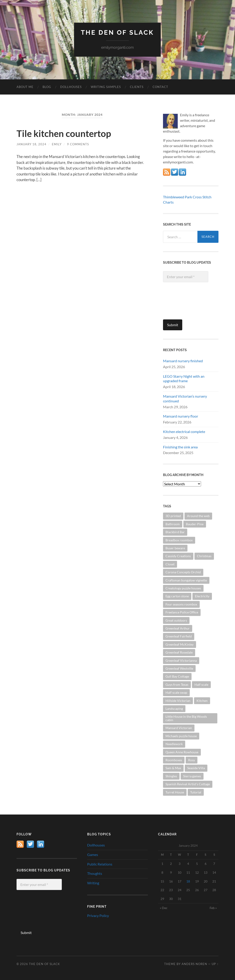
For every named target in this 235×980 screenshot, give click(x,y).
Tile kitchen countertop (64, 134)
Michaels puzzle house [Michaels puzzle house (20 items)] (181, 736)
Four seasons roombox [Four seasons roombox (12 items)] (181, 604)
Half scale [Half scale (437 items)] (201, 685)
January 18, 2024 (31, 144)
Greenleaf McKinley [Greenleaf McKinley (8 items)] (180, 644)
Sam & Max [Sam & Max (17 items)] (173, 768)
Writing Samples (106, 87)
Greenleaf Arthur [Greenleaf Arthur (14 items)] (178, 628)
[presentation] (182, 303)
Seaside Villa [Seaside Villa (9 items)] (196, 768)
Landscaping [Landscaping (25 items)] (174, 709)
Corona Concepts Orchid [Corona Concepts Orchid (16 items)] (183, 572)
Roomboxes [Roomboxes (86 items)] (174, 760)
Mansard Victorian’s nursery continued (185, 399)
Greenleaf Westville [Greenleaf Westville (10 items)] (179, 668)
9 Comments (78, 144)
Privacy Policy (98, 916)
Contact (160, 87)
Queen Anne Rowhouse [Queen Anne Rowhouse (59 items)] (182, 752)
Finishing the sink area (180, 447)
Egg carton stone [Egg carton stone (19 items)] (177, 596)
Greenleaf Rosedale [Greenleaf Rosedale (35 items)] (179, 652)
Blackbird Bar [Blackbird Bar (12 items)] (175, 532)
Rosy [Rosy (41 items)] (192, 760)
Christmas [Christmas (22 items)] (204, 556)
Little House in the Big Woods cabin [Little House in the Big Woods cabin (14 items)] (186, 718)
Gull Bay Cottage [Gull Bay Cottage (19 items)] (177, 676)
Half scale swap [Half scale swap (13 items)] (176, 692)
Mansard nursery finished (183, 361)
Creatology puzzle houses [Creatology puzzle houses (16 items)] (183, 588)
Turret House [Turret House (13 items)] (175, 792)
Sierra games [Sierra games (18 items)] (192, 776)
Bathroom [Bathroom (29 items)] (173, 524)
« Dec (164, 908)
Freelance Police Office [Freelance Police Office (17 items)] (182, 612)
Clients (137, 87)
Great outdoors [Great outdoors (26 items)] (176, 620)
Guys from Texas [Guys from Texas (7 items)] (177, 685)
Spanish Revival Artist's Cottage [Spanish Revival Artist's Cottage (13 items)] (188, 784)
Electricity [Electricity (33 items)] (202, 596)
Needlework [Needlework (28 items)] (174, 744)
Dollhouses (71, 87)
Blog (47, 87)
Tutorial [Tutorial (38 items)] (196, 792)
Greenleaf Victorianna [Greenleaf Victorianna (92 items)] (181, 660)
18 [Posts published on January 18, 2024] (188, 881)
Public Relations (100, 864)
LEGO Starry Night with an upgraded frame (184, 379)
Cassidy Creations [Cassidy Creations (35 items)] (178, 556)
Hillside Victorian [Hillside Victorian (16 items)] (178, 701)
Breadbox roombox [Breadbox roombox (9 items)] (179, 540)
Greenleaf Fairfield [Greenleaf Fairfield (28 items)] (179, 636)
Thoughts (95, 873)
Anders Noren (194, 964)
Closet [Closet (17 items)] (170, 564)
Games (93, 855)
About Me (25, 87)
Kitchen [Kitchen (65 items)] (202, 701)
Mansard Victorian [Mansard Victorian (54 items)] (179, 728)
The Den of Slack (117, 33)
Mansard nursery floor (181, 416)
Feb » (213, 908)
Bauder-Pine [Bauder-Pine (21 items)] (195, 524)
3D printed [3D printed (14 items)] (173, 516)
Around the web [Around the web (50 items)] (198, 516)
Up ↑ (215, 964)
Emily (57, 144)
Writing (93, 883)
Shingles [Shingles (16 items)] (171, 776)
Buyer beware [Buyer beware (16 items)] (175, 548)
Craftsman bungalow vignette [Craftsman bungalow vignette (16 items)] (186, 580)
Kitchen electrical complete (184, 432)
